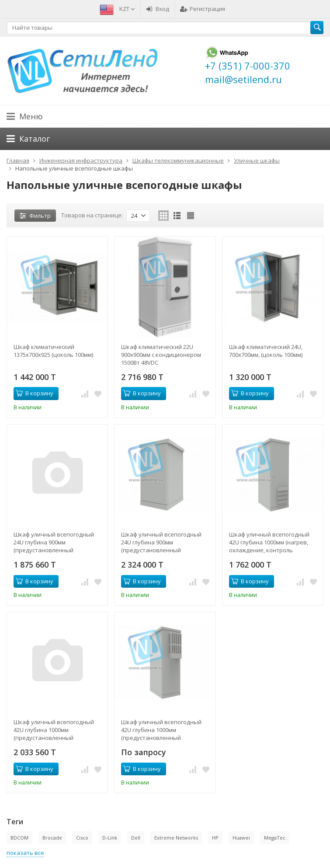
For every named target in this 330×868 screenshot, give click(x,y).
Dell (136, 838)
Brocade (52, 838)
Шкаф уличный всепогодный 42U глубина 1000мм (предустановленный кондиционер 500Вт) (161, 730)
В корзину (35, 393)
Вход (158, 9)
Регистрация (203, 9)
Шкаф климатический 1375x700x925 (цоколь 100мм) (53, 351)
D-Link (110, 838)
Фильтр (35, 216)
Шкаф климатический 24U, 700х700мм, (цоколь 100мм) (266, 351)
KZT (127, 9)
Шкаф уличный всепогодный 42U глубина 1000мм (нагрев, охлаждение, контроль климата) (269, 542)
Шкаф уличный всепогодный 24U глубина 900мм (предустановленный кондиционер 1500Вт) (54, 542)
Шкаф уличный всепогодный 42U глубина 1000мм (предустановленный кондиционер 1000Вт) (54, 730)
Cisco (82, 838)
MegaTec (275, 838)
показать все (25, 853)
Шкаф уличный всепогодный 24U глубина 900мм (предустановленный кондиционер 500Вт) (161, 542)
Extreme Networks (176, 838)
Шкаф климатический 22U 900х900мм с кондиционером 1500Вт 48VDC (161, 355)
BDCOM (19, 838)
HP (215, 838)
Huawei (241, 838)
